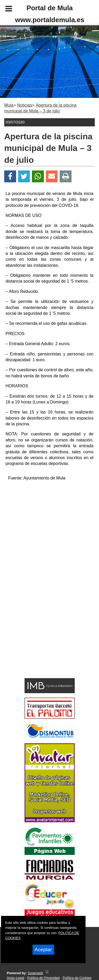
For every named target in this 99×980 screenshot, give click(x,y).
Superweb (35, 973)
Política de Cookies (77, 978)
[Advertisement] (42, 638)
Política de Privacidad (43, 978)
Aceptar (43, 950)
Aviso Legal (15, 978)
